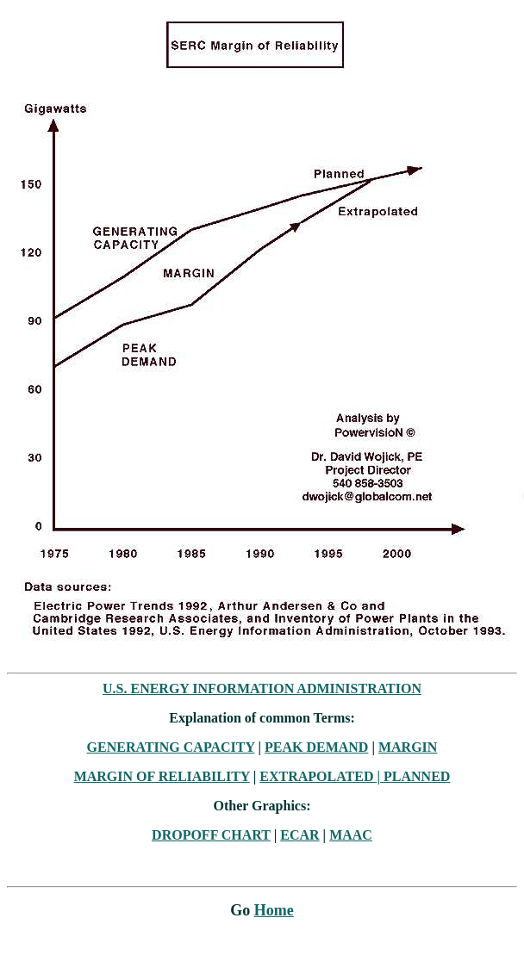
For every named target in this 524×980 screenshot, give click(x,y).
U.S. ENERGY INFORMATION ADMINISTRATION (262, 688)
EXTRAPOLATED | (321, 776)
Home (274, 910)
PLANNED (417, 776)
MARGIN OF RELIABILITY (162, 776)
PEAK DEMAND (316, 747)
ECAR (299, 835)
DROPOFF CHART (211, 835)
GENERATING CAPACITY (171, 747)
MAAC (351, 835)
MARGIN (408, 747)
